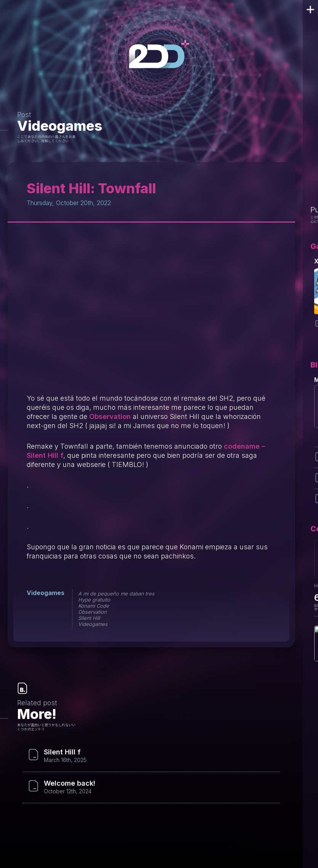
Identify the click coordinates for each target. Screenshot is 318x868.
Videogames (60, 126)
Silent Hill (89, 618)
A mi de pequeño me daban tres (116, 594)
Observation (110, 416)
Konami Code (94, 606)
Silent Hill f (62, 752)
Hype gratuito (94, 600)
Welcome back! (70, 783)
